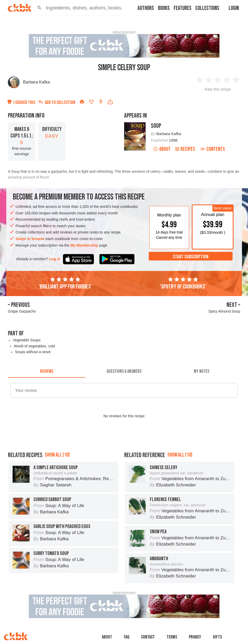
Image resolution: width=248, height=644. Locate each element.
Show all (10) (57, 478)
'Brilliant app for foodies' (65, 283)
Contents (212, 149)
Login (234, 8)
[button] (39, 8)
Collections (207, 8)
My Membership (84, 245)
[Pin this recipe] (101, 102)
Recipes (185, 149)
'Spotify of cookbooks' (183, 283)
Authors (146, 8)
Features (183, 8)
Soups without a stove (33, 352)
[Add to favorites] (91, 102)
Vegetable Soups (27, 340)
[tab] (47, 371)
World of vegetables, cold (34, 346)
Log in (55, 259)
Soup (156, 126)
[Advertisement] (124, 452)
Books (164, 8)
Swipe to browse (30, 239)
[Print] (82, 102)
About (162, 149)
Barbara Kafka (36, 82)
